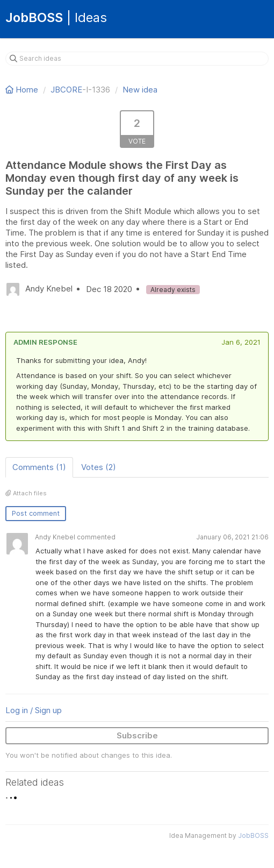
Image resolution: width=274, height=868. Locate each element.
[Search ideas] (137, 59)
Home (23, 90)
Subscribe (137, 735)
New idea (140, 90)
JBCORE (66, 90)
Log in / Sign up (34, 710)
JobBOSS (253, 835)
